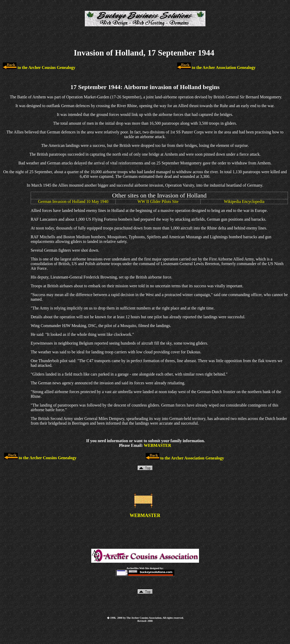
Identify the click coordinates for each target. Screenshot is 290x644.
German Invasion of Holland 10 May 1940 (73, 201)
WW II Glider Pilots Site (158, 201)
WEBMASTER (158, 445)
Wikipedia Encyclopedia (244, 201)
